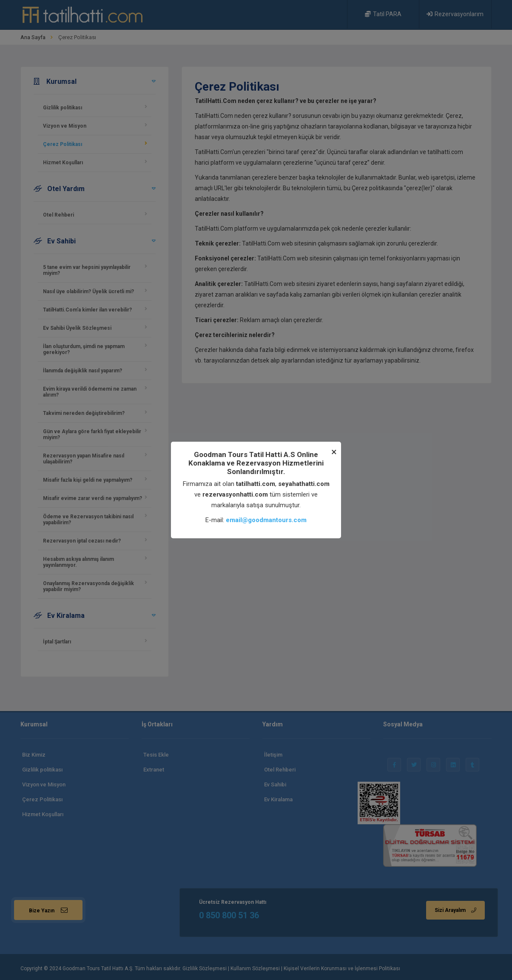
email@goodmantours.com (266, 520)
